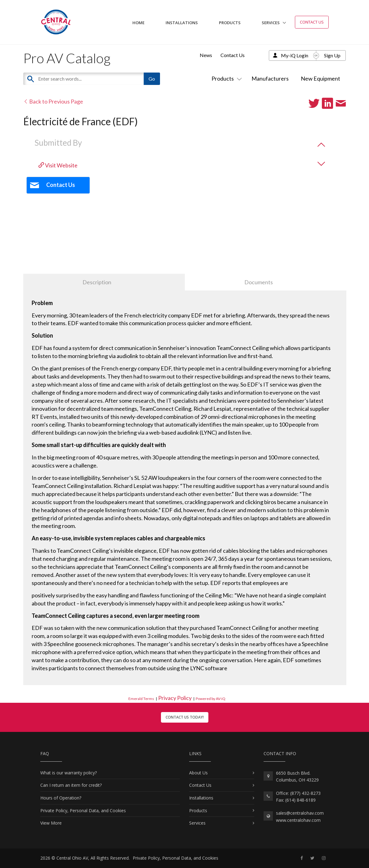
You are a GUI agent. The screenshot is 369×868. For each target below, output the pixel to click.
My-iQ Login (295, 55)
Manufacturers (270, 78)
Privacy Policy (175, 698)
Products (230, 23)
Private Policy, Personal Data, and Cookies (83, 810)
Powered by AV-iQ (211, 699)
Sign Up (332, 55)
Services (271, 23)
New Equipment (320, 78)
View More (51, 823)
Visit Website (58, 165)
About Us (198, 773)
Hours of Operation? (61, 798)
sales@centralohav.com (300, 813)
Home (138, 23)
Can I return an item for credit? (71, 785)
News (206, 55)
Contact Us (312, 22)
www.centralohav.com (298, 820)
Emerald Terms (141, 699)
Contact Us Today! (185, 717)
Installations (182, 23)
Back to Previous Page (53, 101)
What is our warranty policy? (69, 773)
